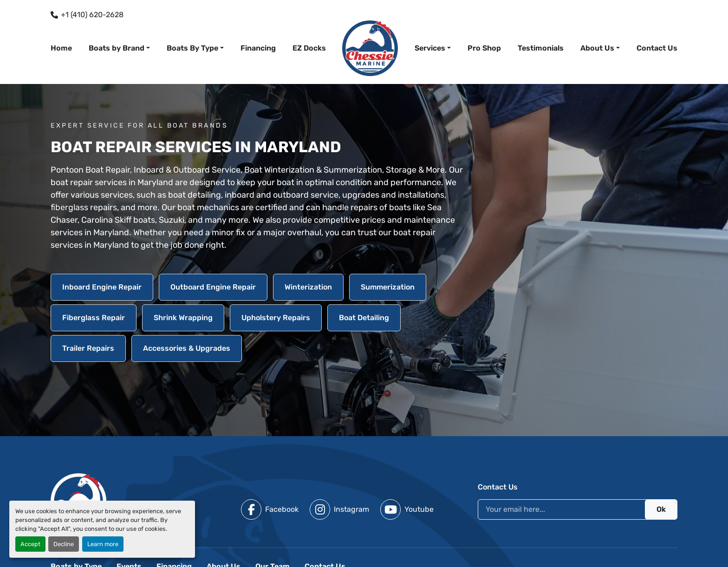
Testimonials (541, 48)
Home (61, 48)
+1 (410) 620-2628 (92, 15)
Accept (30, 544)
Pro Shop (484, 48)
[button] (433, 48)
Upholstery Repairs (276, 318)
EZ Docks (309, 48)
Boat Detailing (364, 318)
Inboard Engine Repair (102, 287)
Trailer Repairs (88, 348)
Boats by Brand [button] (117, 48)
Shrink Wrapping (183, 318)
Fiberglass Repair (94, 318)
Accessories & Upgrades (187, 348)
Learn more (103, 544)
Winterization (308, 287)
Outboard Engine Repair (213, 287)
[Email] (578, 509)
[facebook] (270, 509)
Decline (64, 544)
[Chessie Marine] (78, 500)
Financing (258, 48)
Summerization (388, 287)
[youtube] (407, 509)
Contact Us (657, 48)
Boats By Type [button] (192, 48)
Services (430, 48)
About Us (597, 48)
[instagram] (339, 509)
